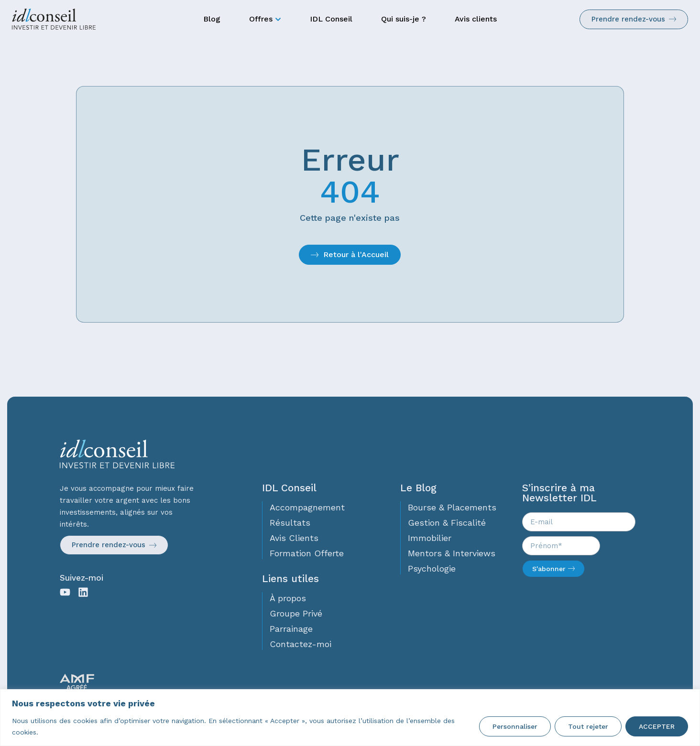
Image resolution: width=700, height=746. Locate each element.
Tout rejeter (588, 726)
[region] (350, 718)
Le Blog (418, 488)
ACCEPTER (657, 726)
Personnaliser (515, 726)
